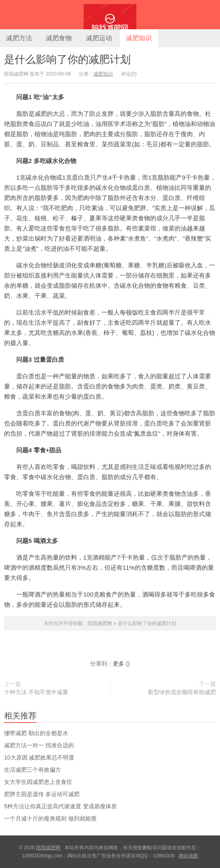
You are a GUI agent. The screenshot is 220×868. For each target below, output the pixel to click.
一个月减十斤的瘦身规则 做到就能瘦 (50, 818)
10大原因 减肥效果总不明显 (39, 757)
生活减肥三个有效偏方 (32, 770)
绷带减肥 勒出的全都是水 (36, 733)
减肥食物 (59, 38)
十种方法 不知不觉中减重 (36, 692)
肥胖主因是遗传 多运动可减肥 (42, 794)
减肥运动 (99, 38)
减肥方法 (19, 38)
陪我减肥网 (110, 15)
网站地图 (188, 856)
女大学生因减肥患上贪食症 (38, 782)
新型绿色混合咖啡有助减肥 (182, 692)
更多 (119, 664)
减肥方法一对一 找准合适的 (39, 745)
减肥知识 (139, 38)
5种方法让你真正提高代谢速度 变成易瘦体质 (60, 806)
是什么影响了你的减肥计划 (67, 59)
